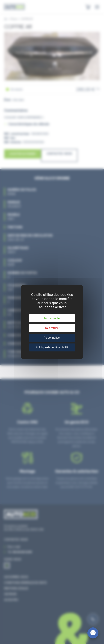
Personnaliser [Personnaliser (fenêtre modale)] (52, 338)
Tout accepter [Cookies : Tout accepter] (52, 318)
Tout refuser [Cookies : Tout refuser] (52, 328)
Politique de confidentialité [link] (52, 347)
